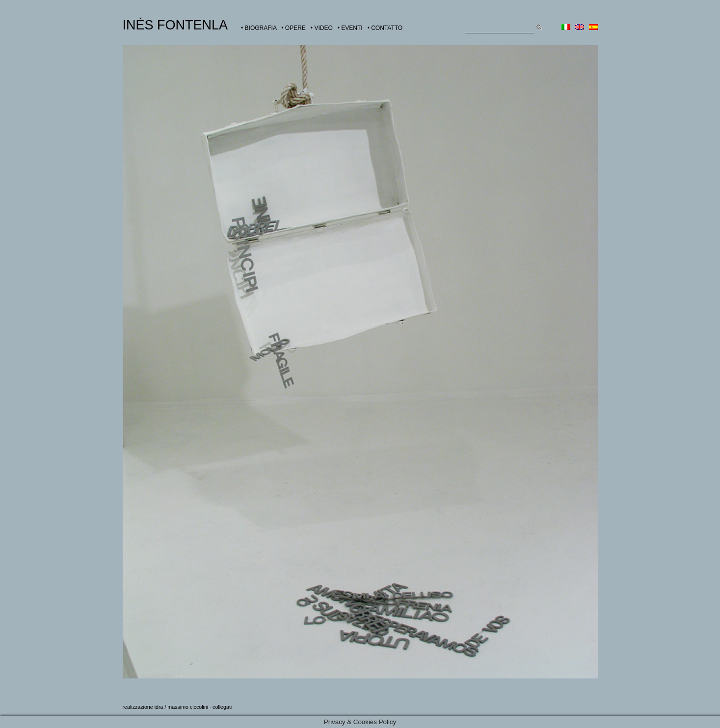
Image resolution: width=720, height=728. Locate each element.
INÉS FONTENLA (175, 25)
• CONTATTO (385, 28)
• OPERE (293, 28)
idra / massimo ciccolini (182, 707)
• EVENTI (350, 28)
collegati (222, 707)
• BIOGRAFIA (259, 28)
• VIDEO (322, 28)
